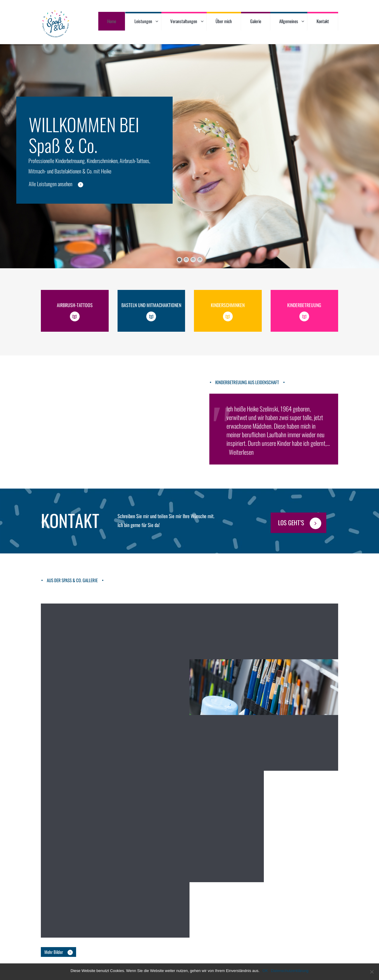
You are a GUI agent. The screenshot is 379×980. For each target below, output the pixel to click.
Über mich (224, 21)
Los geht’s (291, 522)
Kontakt (323, 21)
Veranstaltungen (184, 21)
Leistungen (143, 21)
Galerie (256, 21)
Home (112, 21)
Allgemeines (289, 21)
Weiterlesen (241, 452)
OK (265, 971)
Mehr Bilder (54, 947)
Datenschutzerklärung (290, 971)
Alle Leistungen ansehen (50, 184)
